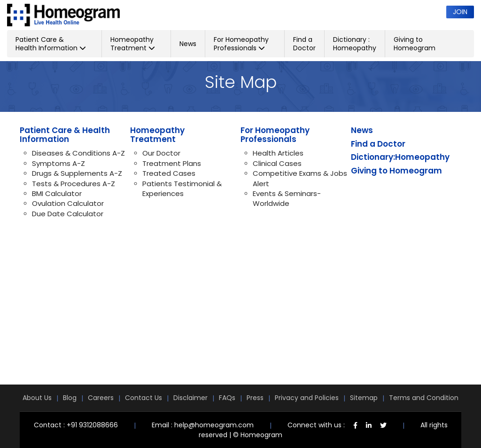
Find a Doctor (304, 44)
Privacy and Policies (307, 398)
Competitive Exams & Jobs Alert (300, 178)
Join (460, 12)
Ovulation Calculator (68, 203)
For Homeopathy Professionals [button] (241, 44)
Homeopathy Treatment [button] (133, 44)
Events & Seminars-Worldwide (287, 198)
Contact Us (144, 398)
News (188, 44)
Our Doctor (161, 153)
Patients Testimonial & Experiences (182, 189)
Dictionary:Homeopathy (400, 157)
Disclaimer (190, 398)
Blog (70, 398)
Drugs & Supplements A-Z (77, 173)
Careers (101, 398)
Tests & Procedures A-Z (74, 184)
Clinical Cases (277, 163)
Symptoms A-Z (58, 163)
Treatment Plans (172, 163)
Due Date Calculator (68, 214)
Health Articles (278, 153)
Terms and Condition (424, 398)
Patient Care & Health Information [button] (51, 44)
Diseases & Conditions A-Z (78, 153)
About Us (37, 398)
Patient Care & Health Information (65, 135)
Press (255, 398)
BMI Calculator (57, 193)
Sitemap (364, 398)
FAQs (227, 398)
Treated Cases (169, 173)
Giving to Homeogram (415, 44)
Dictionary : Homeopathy (355, 44)
